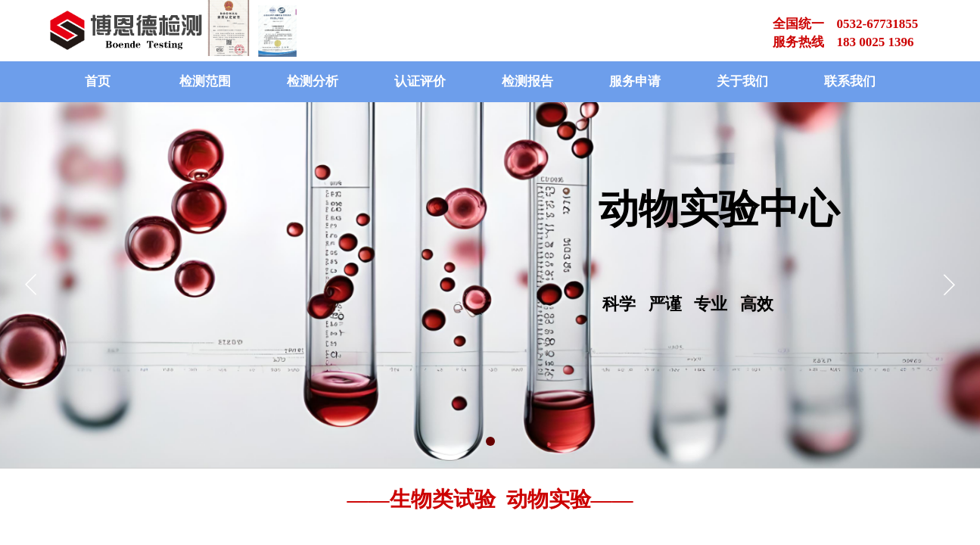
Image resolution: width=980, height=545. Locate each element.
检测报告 (527, 81)
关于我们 (742, 81)
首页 (98, 81)
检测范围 (205, 81)
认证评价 (420, 81)
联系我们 (850, 81)
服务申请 (635, 81)
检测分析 (313, 81)
